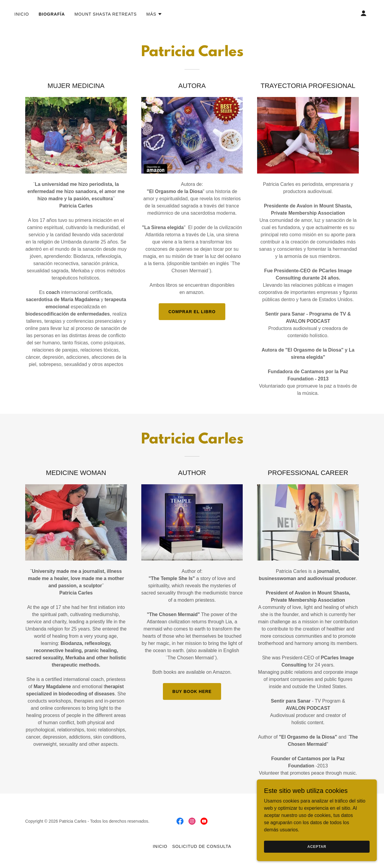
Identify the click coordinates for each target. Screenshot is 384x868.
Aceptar (317, 846)
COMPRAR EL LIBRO (192, 312)
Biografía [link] (52, 14)
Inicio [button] (160, 846)
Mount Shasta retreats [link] (106, 14)
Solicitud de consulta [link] (202, 846)
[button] (154, 14)
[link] (180, 821)
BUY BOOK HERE (192, 691)
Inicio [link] (22, 14)
